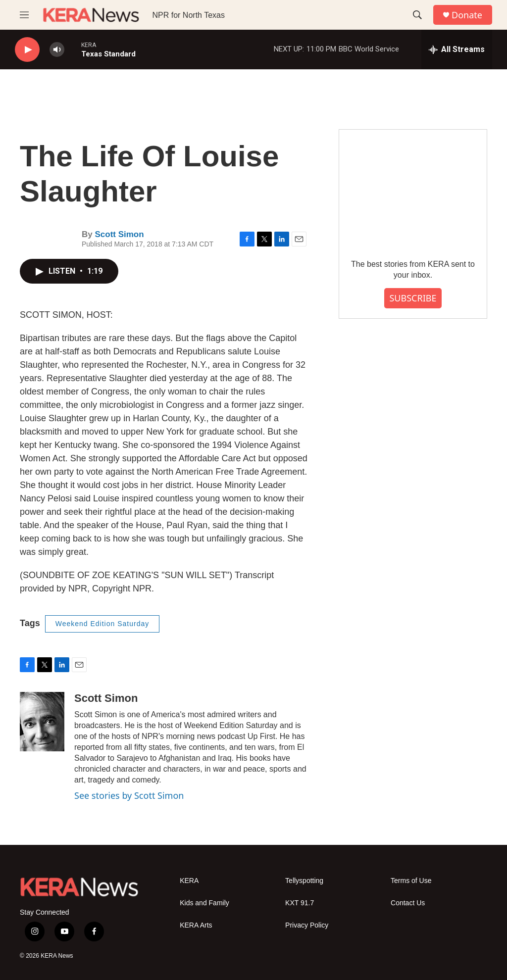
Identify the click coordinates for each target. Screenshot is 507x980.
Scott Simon (119, 234)
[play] (27, 50)
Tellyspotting (304, 881)
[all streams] (457, 49)
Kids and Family (204, 903)
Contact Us (408, 903)
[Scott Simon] (42, 722)
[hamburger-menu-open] (24, 15)
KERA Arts (196, 925)
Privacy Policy (307, 925)
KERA (189, 881)
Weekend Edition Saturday (102, 624)
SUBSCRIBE (413, 298)
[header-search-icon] (417, 15)
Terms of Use (411, 881)
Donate (467, 15)
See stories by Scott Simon (129, 795)
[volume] (57, 50)
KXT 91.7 (300, 903)
